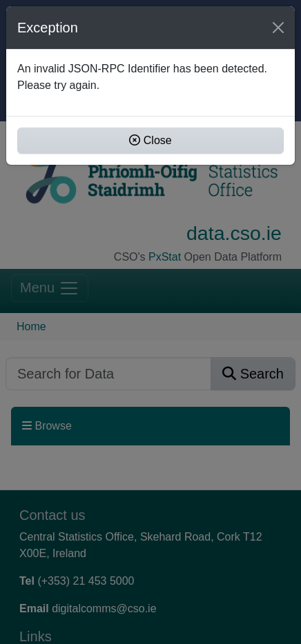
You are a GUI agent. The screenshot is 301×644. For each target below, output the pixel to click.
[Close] (278, 28)
